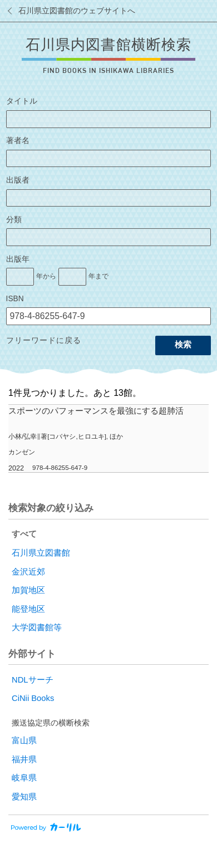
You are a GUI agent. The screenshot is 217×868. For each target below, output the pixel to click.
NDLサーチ (33, 680)
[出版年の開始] (20, 277)
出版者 (18, 180)
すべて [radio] (24, 534)
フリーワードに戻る (44, 340)
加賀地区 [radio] (28, 590)
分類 (14, 220)
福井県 (24, 759)
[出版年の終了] (72, 277)
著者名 (18, 141)
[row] (108, 439)
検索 (183, 345)
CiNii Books (33, 698)
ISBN (15, 299)
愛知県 (24, 797)
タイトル (22, 101)
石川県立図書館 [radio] (41, 553)
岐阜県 (24, 778)
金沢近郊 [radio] (28, 572)
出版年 (18, 259)
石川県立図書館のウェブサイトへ (77, 11)
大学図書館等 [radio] (37, 627)
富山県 (24, 741)
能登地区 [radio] (28, 609)
